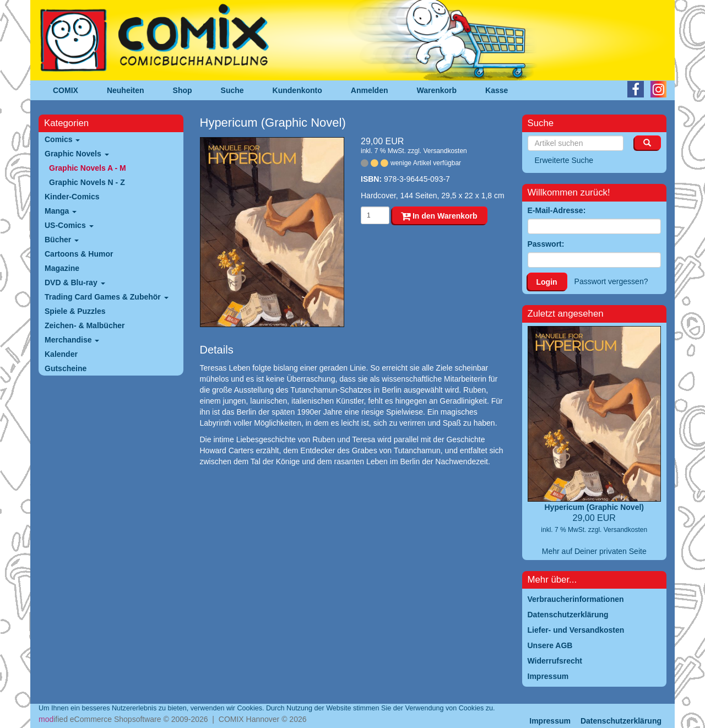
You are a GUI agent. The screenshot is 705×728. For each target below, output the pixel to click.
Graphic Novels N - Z (87, 182)
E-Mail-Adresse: (557, 210)
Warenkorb (437, 90)
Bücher (62, 240)
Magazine (62, 268)
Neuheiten (126, 90)
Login (547, 282)
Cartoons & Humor (79, 254)
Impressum (550, 721)
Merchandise (72, 340)
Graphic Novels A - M (88, 168)
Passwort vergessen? (611, 281)
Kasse (497, 90)
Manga (61, 211)
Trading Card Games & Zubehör (107, 297)
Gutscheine (66, 368)
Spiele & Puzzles (75, 311)
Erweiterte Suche (564, 160)
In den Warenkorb (439, 216)
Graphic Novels (77, 154)
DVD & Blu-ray (75, 282)
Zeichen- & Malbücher (85, 325)
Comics (62, 139)
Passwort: (546, 244)
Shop (183, 90)
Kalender (61, 354)
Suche (232, 90)
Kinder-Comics (72, 197)
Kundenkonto (297, 90)
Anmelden (370, 90)
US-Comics (69, 225)
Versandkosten (445, 151)
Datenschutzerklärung (621, 721)
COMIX (66, 90)
